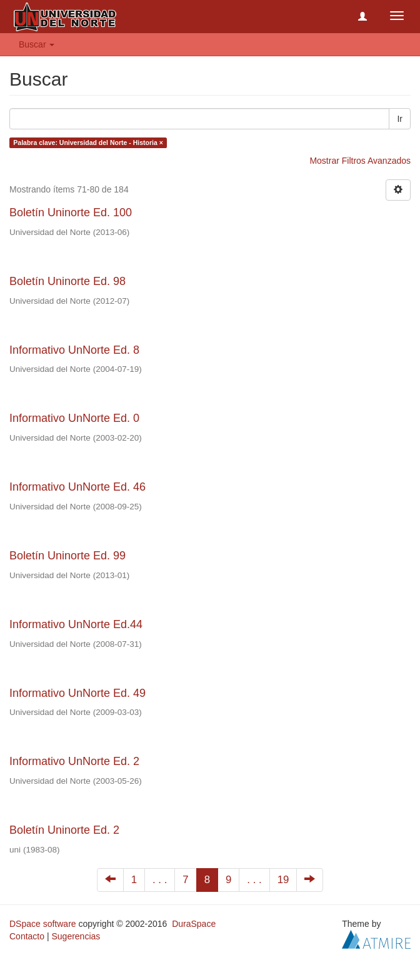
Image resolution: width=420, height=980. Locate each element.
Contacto (27, 936)
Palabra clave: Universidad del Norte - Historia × (88, 142)
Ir (400, 119)
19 (283, 880)
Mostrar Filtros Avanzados (360, 161)
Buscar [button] (37, 44)
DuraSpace (194, 924)
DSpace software (43, 924)
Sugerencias (76, 936)
